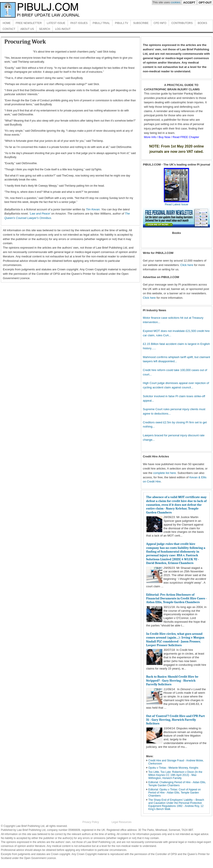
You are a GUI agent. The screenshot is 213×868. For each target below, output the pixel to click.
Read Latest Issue (176, 203)
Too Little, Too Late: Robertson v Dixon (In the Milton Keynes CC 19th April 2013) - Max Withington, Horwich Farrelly (175, 775)
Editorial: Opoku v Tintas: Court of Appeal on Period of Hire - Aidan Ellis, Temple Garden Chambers (175, 793)
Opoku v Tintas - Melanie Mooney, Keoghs (173, 768)
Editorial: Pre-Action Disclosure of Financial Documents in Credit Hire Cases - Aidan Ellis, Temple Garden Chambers (177, 599)
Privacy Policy (91, 822)
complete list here (165, 473)
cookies (175, 2)
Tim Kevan (93, 209)
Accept (189, 3)
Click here (187, 265)
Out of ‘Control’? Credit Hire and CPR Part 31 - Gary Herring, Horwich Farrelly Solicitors (176, 720)
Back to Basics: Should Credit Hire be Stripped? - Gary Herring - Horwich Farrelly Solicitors (172, 681)
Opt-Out (205, 3)
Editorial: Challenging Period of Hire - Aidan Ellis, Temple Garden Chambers (177, 784)
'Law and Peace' (40, 214)
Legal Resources (122, 822)
